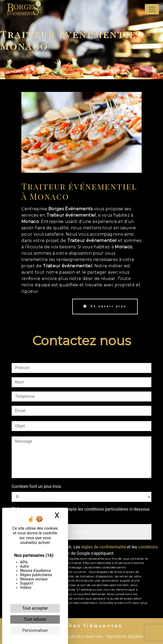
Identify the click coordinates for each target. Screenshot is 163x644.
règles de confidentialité (104, 547)
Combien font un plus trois (36, 486)
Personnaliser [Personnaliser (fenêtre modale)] (35, 630)
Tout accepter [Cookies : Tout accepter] (35, 608)
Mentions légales (124, 636)
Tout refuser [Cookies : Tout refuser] (35, 619)
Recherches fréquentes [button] (82, 626)
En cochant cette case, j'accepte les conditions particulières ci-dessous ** (83, 512)
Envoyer (81, 532)
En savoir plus (105, 306)
